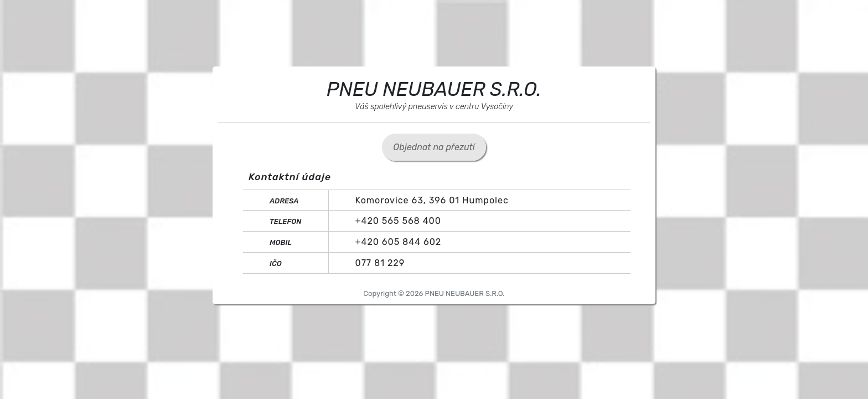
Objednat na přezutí (434, 147)
